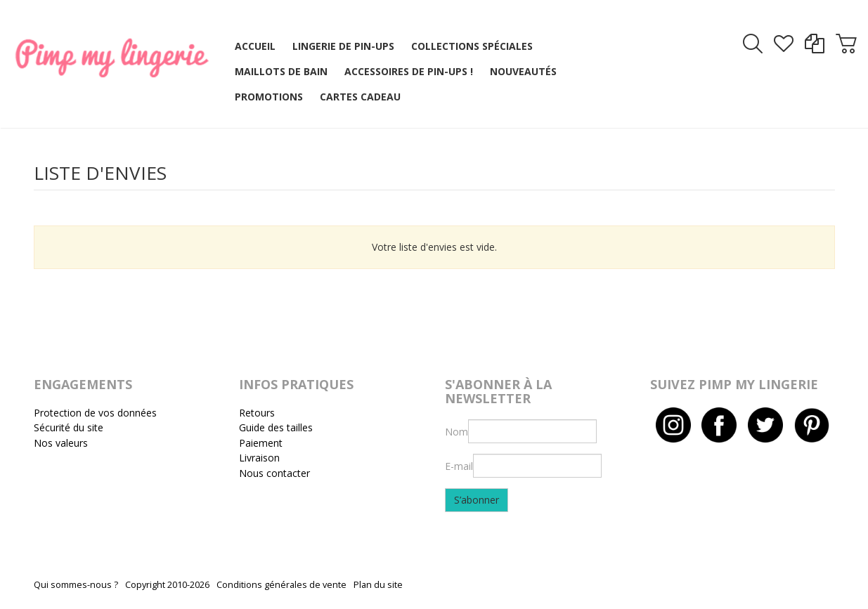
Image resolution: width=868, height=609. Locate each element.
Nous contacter (274, 473)
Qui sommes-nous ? (76, 585)
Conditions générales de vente (281, 585)
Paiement (261, 443)
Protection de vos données (95, 413)
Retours (257, 413)
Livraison (259, 458)
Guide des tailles (276, 427)
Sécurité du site (69, 427)
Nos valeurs (61, 443)
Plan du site (378, 585)
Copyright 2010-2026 (167, 585)
